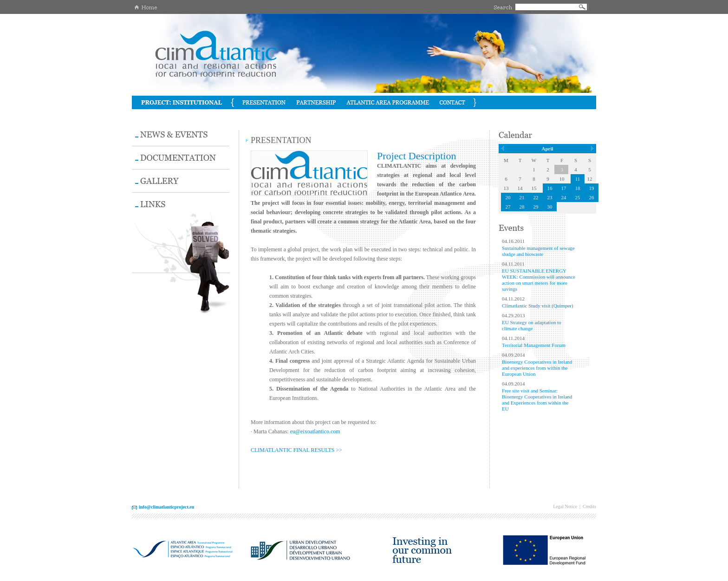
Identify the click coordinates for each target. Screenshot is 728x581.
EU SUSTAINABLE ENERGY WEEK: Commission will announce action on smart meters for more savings (539, 280)
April (547, 149)
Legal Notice (565, 506)
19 (592, 188)
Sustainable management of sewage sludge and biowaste (538, 251)
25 (578, 197)
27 (508, 207)
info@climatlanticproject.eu (166, 507)
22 (536, 197)
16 (550, 188)
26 (592, 197)
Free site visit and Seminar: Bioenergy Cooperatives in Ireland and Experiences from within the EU (537, 400)
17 (564, 188)
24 (564, 197)
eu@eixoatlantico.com (315, 431)
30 (550, 207)
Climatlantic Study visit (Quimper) (538, 306)
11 (578, 179)
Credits (589, 506)
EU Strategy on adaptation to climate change (532, 325)
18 (578, 188)
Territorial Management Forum (534, 345)
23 (550, 197)
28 (522, 207)
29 (536, 207)
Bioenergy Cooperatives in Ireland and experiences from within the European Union (537, 368)
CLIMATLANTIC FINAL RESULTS (292, 450)
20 (508, 197)
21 (522, 197)
